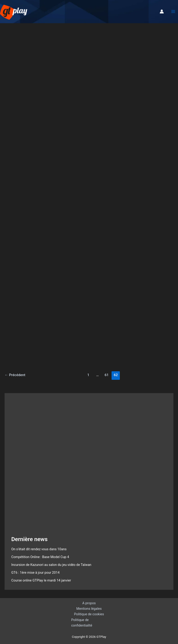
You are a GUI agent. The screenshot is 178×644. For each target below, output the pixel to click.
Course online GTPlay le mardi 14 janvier (41, 580)
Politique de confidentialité (82, 623)
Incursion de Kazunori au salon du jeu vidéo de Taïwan (51, 565)
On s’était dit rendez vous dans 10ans (39, 549)
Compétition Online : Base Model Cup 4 (40, 557)
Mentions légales (89, 609)
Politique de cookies (89, 614)
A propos (89, 603)
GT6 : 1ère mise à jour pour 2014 (35, 573)
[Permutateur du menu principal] (173, 11)
